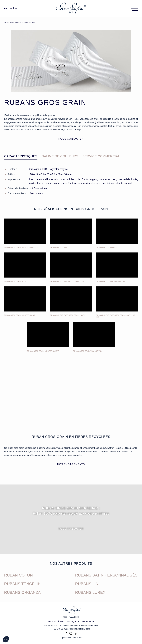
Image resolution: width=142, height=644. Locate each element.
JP (16, 8)
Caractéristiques (21, 156)
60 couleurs (36, 193)
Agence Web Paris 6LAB (71, 638)
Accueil (7, 22)
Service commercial (101, 156)
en (11, 8)
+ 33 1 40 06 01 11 (60, 629)
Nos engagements (71, 464)
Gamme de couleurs (60, 156)
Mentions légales (56, 622)
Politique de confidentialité (81, 622)
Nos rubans (16, 22)
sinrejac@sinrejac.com (80, 629)
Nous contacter (71, 139)
